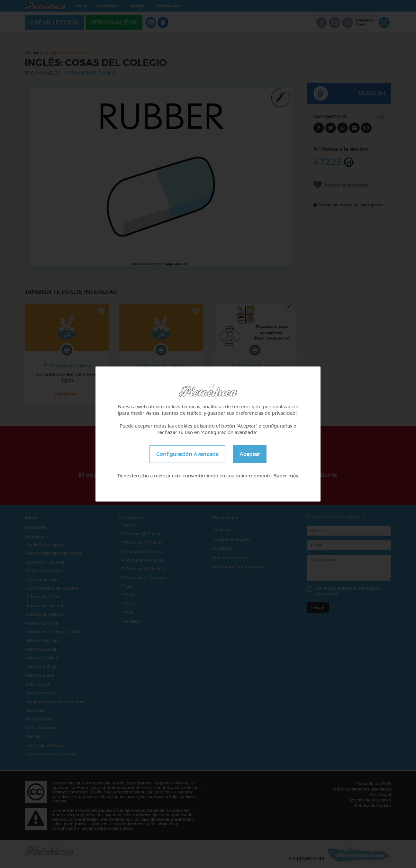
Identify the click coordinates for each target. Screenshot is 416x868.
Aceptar (250, 454)
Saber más (286, 476)
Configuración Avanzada (187, 454)
